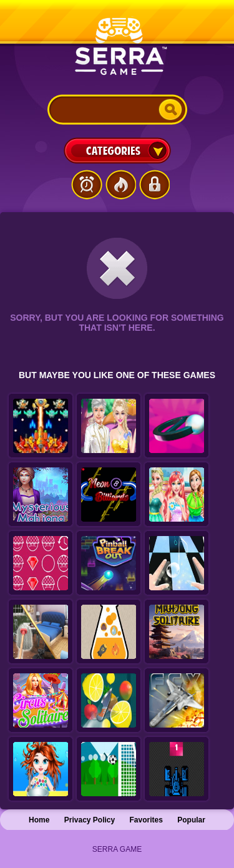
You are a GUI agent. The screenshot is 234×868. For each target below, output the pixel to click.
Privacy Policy (90, 820)
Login (154, 185)
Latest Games (87, 185)
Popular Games (120, 185)
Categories (117, 150)
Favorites (146, 820)
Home (39, 820)
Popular (191, 820)
